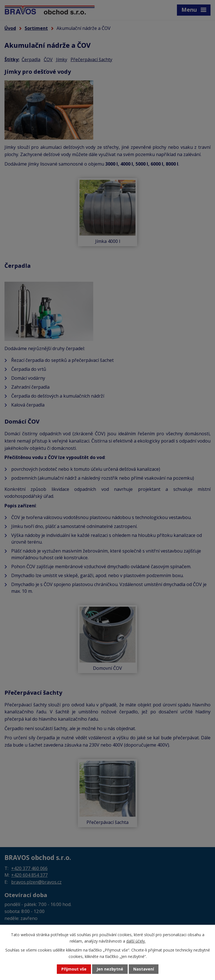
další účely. (136, 941)
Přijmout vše (74, 969)
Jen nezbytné (110, 969)
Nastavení (144, 969)
